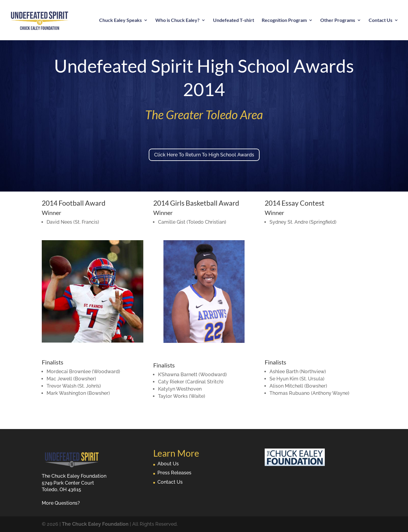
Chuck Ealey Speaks (120, 20)
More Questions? (61, 503)
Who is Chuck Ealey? (177, 20)
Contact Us (381, 20)
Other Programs (338, 20)
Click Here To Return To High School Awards (204, 155)
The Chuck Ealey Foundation (95, 524)
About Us (168, 464)
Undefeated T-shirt (234, 20)
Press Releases (174, 473)
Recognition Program (284, 20)
